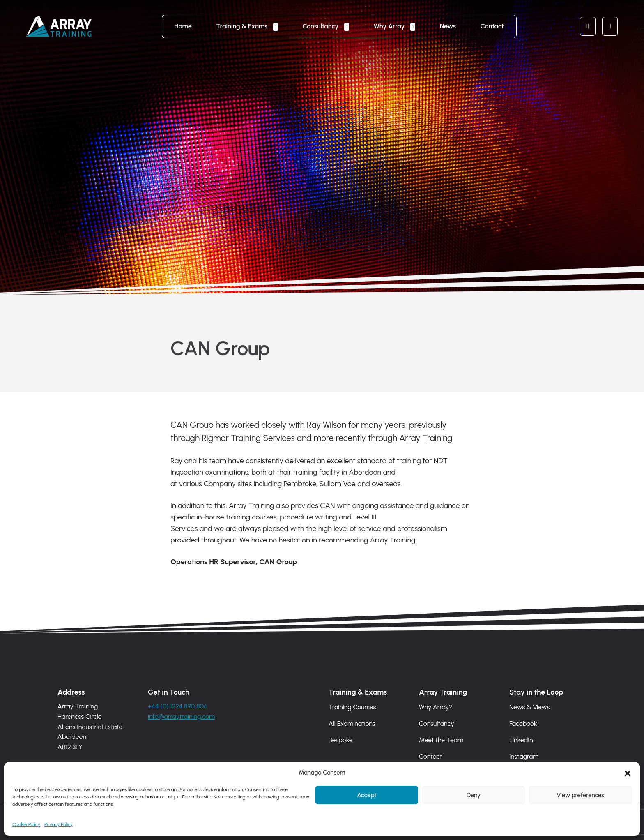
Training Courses (352, 707)
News (448, 26)
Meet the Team (441, 740)
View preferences (580, 796)
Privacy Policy (59, 826)
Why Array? (436, 707)
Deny (474, 796)
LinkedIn (521, 740)
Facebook (523, 723)
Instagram (524, 756)
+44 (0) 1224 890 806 (178, 706)
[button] (628, 774)
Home (183, 26)
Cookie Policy (26, 826)
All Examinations (352, 723)
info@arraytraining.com (181, 717)
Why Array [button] (390, 26)
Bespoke (341, 740)
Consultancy (437, 723)
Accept (367, 796)
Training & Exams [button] (243, 26)
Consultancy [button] (321, 26)
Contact (492, 26)
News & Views (529, 707)
